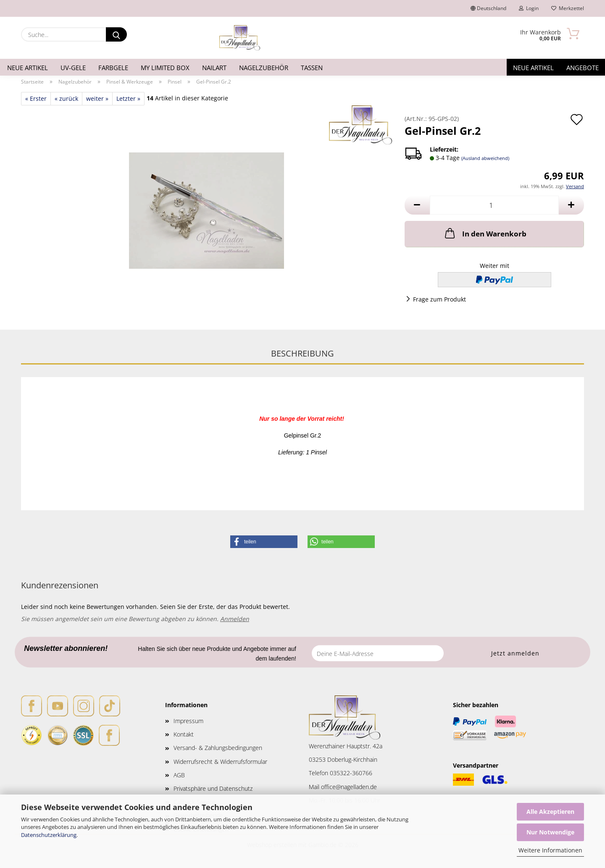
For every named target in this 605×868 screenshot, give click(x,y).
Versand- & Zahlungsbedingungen (218, 748)
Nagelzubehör (264, 68)
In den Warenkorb (485, 233)
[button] (417, 205)
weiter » (97, 98)
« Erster (36, 98)
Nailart (214, 68)
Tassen (312, 68)
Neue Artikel (28, 68)
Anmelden (235, 619)
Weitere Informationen (550, 850)
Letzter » (128, 98)
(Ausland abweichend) (485, 158)
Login (529, 8)
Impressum (188, 721)
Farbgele (113, 68)
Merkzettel (568, 8)
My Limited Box (165, 68)
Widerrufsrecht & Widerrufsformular (220, 762)
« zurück (66, 98)
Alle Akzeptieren (550, 812)
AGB (179, 775)
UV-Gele (73, 68)
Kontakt (184, 734)
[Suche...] (116, 34)
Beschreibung (302, 353)
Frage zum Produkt (439, 299)
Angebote (583, 68)
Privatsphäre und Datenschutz (213, 788)
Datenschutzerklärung (49, 835)
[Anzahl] (494, 205)
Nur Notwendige (550, 832)
